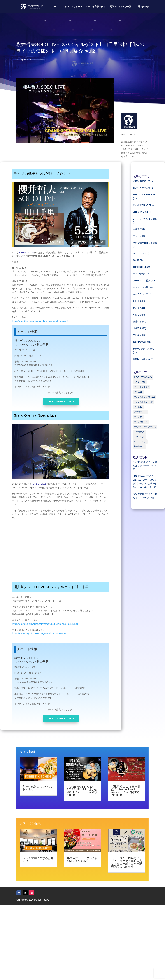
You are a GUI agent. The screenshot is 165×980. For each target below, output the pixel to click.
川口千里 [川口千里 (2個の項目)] (139, 436)
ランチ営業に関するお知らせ (38, 860)
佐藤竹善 (137, 321)
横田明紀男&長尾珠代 (143, 349)
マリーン (137, 236)
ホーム (55, 7)
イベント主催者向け (96, 7)
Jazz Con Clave (141, 212)
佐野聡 (136, 260)
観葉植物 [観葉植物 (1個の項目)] (139, 446)
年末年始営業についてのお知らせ (38, 788)
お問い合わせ (142, 7)
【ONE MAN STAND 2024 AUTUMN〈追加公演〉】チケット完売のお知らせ (82, 791)
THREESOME (140, 267)
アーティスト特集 (142, 281)
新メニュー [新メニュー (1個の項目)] (140, 441)
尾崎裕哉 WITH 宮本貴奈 (145, 243)
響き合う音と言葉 (142, 188)
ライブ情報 (138, 274)
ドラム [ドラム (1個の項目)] (138, 392)
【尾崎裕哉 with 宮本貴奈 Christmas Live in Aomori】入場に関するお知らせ (126, 791)
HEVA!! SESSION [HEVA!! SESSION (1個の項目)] (143, 377)
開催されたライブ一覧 (121, 7)
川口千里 (137, 301)
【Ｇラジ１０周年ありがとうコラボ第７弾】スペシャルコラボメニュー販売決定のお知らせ (127, 862)
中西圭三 (137, 229)
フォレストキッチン (72, 7)
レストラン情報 (141, 287)
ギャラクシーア (141, 294)
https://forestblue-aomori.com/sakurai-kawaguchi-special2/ (40, 321)
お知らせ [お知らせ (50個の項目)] (140, 382)
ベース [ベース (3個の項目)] (138, 407)
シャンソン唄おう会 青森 (145, 219)
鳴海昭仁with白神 (141, 359)
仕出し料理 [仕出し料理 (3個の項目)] (150, 427)
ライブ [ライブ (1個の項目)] (138, 417)
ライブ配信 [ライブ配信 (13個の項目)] (141, 422)
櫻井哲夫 (137, 328)
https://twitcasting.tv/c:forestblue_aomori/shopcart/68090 (39, 633)
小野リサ (137, 315)
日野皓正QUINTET (142, 205)
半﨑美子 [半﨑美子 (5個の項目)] (139, 432)
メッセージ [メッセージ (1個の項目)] (140, 412)
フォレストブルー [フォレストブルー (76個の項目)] (144, 402)
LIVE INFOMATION (60, 402)
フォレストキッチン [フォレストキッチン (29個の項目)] (145, 397)
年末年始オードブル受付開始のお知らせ (82, 860)
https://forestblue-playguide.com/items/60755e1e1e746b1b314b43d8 (45, 624)
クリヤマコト (139, 253)
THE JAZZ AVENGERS (144, 195)
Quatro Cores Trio (142, 181)
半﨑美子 (137, 335)
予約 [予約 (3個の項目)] (137, 427)
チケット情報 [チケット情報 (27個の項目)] (142, 387)
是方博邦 (137, 308)
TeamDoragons (140, 342)
